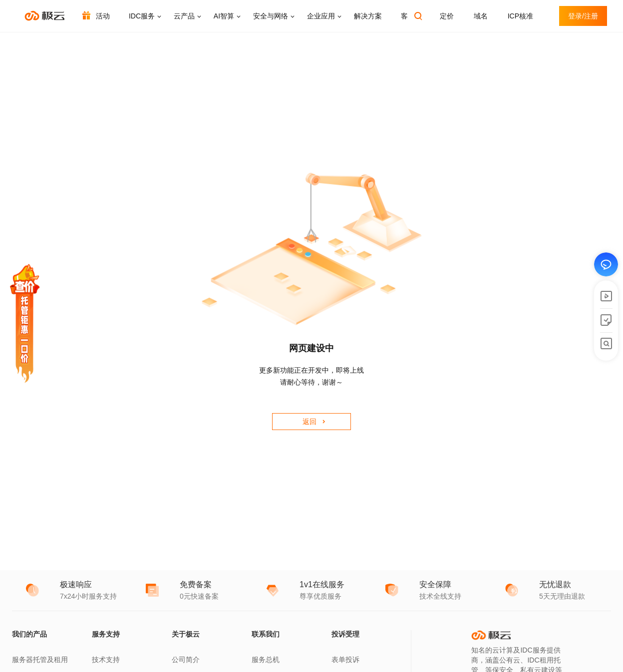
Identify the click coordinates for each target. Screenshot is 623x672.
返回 (310, 422)
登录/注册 (583, 16)
